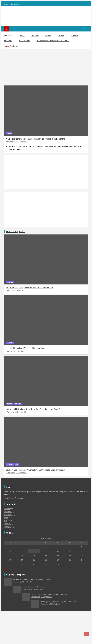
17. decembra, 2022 (47, 604)
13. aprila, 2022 (11, 351)
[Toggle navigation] (6, 29)
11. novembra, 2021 (13, 473)
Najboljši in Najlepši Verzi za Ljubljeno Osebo (27, 348)
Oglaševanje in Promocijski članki (53, 41)
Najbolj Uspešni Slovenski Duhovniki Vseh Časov (50, 594)
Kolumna (8, 41)
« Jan (6, 569)
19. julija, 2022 (11, 290)
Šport (48, 36)
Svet (22, 36)
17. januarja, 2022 (12, 412)
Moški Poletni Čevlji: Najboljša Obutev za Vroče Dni (30, 287)
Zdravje (35, 36)
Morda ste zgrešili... (15, 231)
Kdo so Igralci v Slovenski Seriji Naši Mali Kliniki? (58, 601)
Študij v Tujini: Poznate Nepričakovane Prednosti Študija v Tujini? (35, 470)
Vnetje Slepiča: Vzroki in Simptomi (35, 587)
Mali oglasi (24, 41)
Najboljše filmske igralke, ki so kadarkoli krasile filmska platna (35, 139)
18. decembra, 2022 (38, 597)
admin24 (24, 142)
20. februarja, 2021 (12, 142)
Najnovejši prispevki (16, 575)
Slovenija (9, 36)
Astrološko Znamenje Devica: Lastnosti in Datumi (32, 579)
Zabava (61, 36)
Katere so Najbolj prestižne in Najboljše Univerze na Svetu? (33, 409)
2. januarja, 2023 (19, 582)
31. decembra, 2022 (29, 589)
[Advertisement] (46, 69)
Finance (75, 36)
